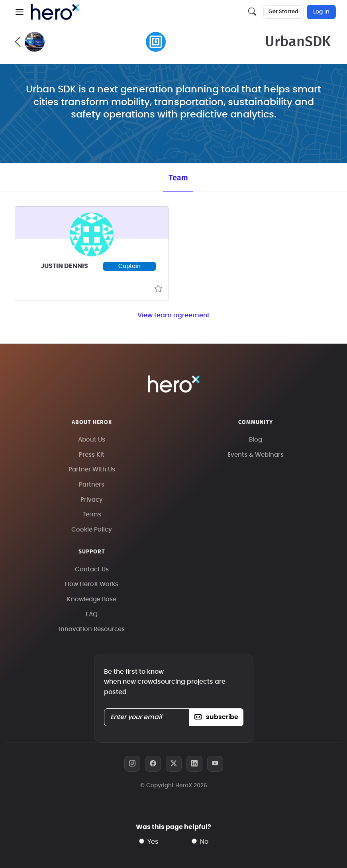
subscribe (216, 717)
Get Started (283, 12)
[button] (20, 12)
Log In (321, 12)
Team (178, 178)
